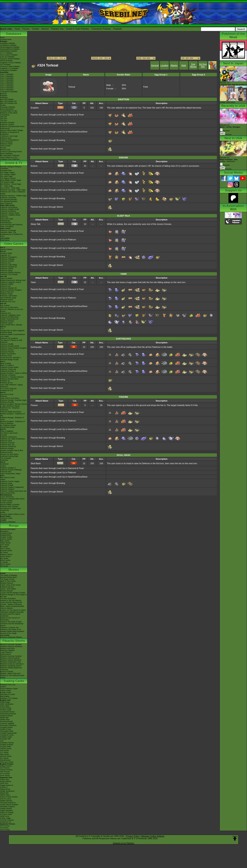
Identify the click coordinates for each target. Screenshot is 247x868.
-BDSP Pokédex (6, 61)
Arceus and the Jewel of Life (11, 602)
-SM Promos (5, 772)
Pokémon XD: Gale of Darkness (13, 439)
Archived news (6, 39)
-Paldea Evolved (7, 745)
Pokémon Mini (6, 472)
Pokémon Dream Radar (9, 367)
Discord (45, 29)
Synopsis (225, 165)
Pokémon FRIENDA (8, 522)
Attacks (174, 65)
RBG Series (5, 541)
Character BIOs (6, 533)
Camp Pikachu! (6, 652)
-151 (2, 741)
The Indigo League (7, 172)
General (155, 65)
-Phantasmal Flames (8, 714)
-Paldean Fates (6, 737)
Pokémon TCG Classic (9, 698)
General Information (8, 529)
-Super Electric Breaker (9, 805)
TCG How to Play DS (8, 389)
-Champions (5, 115)
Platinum (4, 396)
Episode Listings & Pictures (11, 167)
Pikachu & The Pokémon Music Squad (12, 676)
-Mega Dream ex (7, 785)
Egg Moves (193, 65)
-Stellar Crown (6, 729)
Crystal (3, 466)
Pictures (226, 135)
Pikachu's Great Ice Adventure (12, 664)
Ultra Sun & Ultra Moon (9, 307)
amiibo (3, 512)
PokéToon (4, 217)
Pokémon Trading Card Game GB (13, 491)
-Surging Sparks (6, 727)
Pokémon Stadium (7, 489)
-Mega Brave (5, 789)
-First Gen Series (7, 762)
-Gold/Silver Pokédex (8, 45)
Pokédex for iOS (7, 391)
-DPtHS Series (6, 756)
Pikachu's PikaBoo (7, 650)
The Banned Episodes (9, 201)
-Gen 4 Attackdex (7, 80)
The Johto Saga (6, 176)
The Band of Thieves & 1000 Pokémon (11, 341)
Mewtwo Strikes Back (8, 577)
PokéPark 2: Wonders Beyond (12, 377)
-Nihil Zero (4, 783)
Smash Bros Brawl (7, 427)
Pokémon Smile (6, 294)
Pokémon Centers (7, 124)
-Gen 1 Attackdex (7, 74)
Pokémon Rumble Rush (9, 317)
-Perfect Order (6, 710)
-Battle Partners (6, 801)
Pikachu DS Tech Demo (9, 454)
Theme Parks (5, 146)
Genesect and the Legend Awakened (10, 615)
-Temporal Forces (7, 735)
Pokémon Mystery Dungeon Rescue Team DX (11, 291)
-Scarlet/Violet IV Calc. (9, 111)
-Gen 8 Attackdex (7, 88)
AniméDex (4, 169)
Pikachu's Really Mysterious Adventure (11, 669)
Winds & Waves (6, 249)
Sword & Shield (6, 278)
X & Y (2, 329)
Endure (34, 166)
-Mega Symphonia (7, 791)
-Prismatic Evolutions (8, 725)
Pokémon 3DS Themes (9, 506)
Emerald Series (6, 551)
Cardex (3, 105)
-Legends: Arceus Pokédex (11, 63)
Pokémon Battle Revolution (11, 412)
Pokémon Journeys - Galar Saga (13, 190)
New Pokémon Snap (8, 298)
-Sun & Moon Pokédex (9, 55)
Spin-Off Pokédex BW (9, 103)
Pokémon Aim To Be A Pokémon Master (13, 193)
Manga (14, 526)
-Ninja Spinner (6, 781)
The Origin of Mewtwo (9, 575)
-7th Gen (4, 121)
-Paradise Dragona (8, 807)
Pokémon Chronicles (8, 198)
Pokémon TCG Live (8, 302)
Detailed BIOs (6, 535)
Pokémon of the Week (9, 113)
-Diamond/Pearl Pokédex (10, 49)
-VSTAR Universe (7, 820)
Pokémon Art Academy (9, 338)
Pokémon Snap (6, 483)
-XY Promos (5, 774)
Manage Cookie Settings (153, 836)
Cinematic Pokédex (8, 107)
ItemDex (3, 94)
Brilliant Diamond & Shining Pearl (13, 280)
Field (145, 87)
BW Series (4, 558)
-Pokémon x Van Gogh (9, 136)
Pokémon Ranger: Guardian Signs (13, 400)
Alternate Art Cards (8, 694)
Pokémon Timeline (7, 123)
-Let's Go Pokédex (7, 57)
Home (17, 29)
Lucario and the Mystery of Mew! (13, 593)
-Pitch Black (5, 706)
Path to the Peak (7, 219)
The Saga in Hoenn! (8, 178)
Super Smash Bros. (8, 493)
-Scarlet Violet (6, 747)
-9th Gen (4, 117)
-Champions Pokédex (8, 70)
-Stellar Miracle (6, 808)
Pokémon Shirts (6, 144)
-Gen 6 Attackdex (7, 84)
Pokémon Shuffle (7, 344)
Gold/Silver (4, 464)
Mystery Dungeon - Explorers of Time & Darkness (12, 422)
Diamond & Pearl (7, 394)
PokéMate (4, 460)
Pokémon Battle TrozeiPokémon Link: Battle (13, 335)
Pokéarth (118, 29)
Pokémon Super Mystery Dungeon (14, 348)
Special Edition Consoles (10, 505)
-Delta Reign (5, 702)
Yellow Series (5, 543)
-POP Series (5, 776)
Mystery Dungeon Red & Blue (12, 450)
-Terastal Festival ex (8, 803)
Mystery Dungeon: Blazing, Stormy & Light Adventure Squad (14, 405)
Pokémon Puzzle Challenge (11, 470)
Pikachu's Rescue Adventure (11, 646)
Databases (14, 34)
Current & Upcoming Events (11, 152)
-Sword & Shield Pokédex (10, 59)
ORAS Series (5, 564)
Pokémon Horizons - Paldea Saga (13, 196)
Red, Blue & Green (8, 477)
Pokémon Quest (6, 323)
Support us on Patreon (123, 843)
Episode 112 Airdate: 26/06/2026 (229, 159)
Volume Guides (6, 539)
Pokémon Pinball (7, 485)
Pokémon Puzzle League (10, 481)
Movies (14, 570)
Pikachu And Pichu (7, 648)
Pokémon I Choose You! (10, 628)
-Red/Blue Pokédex (8, 43)
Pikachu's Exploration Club (11, 662)
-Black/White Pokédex (9, 51)
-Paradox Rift (5, 739)
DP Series (4, 553)
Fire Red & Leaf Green (9, 433)
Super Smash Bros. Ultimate (11, 325)
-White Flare (5, 720)
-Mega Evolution (6, 716)
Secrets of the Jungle (8, 633)
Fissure (34, 405)
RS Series (4, 547)
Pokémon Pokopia (7, 259)
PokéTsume (5, 240)
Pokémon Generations (9, 207)
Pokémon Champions (8, 257)
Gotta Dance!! (6, 654)
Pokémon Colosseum (8, 437)
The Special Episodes (9, 200)
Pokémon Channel (7, 443)
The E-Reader (6, 458)
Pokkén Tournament (8, 354)
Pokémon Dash (6, 441)
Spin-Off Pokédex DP (8, 101)
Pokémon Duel (6, 356)
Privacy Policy (133, 836)
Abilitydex (4, 97)
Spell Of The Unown (8, 581)
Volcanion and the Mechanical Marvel (12, 625)
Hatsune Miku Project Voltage (12, 130)
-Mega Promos (6, 766)
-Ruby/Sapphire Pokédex (10, 47)
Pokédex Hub (57, 29)
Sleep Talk (36, 224)
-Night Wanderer (7, 810)
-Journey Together (7, 723)
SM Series (4, 566)
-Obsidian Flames (7, 743)
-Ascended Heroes (7, 712)
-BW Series (5, 754)
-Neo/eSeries (5, 760)
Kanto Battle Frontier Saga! (11, 180)
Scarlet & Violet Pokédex (77, 29)
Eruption (35, 108)
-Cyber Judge (5, 818)
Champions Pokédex (101, 29)
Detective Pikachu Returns (10, 273)
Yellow (3, 479)
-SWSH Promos (6, 770)
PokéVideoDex (6, 223)
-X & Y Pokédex (6, 53)
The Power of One (7, 579)
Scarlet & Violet (6, 253)
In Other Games (6, 501)
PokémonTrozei (6, 452)
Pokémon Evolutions (8, 211)
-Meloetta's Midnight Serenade (12, 612)
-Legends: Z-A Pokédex (9, 68)
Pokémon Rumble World (10, 346)
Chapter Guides (6, 537)
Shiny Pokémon (6, 203)
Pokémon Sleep (6, 271)
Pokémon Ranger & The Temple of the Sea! (14, 596)
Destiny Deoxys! (6, 591)
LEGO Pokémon (7, 142)
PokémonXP (5, 128)
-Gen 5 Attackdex (7, 82)
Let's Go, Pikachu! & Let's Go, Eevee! (12, 310)
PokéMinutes (5, 221)
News (2, 38)
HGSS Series (5, 556)
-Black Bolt (4, 718)
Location (164, 65)
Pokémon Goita (6, 518)
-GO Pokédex (5, 65)
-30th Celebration (7, 704)
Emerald (3, 435)
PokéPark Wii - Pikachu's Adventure (10, 409)
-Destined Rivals (7, 721)
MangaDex (4, 531)
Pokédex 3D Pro (7, 383)
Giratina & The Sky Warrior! (11, 600)
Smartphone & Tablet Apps (10, 508)
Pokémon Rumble (7, 402)
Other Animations (7, 227)
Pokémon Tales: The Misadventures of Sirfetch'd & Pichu (11, 234)
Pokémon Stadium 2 (8, 468)
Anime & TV (14, 163)
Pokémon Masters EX (9, 267)
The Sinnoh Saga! (7, 182)
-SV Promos (5, 768)
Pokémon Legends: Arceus (11, 282)
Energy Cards (5, 692)
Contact (36, 29)
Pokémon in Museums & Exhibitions (10, 133)
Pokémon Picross (7, 350)
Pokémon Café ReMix (9, 265)
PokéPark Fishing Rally (9, 456)
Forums (26, 29)
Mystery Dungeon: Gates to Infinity (14, 373)
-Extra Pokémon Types (9, 689)
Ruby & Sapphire (7, 431)
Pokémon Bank (6, 333)
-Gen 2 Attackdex (7, 76)
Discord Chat (5, 150)
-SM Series (5, 750)
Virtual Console (6, 503)
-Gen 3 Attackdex (7, 78)
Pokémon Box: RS (7, 445)
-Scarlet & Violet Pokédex (10, 67)
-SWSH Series (6, 749)
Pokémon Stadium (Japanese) (12, 487)
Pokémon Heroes (7, 587)
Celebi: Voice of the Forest (10, 585)
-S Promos (4, 828)
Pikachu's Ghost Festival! (10, 658)
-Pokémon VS (6, 822)
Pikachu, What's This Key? (11, 674)
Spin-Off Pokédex (7, 99)
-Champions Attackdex (9, 92)
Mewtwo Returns (7, 583)
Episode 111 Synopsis (230, 128)
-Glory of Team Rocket (9, 797)
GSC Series (5, 545)
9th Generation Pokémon (10, 155)
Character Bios (6, 171)
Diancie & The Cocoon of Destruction (10, 619)
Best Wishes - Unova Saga (11, 184)
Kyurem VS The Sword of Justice (13, 610)
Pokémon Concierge (8, 230)
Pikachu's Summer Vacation (11, 645)
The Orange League (8, 174)
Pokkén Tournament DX (9, 319)
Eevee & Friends (7, 672)
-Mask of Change (7, 812)
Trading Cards (14, 681)
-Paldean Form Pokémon (10, 159)
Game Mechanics (7, 109)
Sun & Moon (5, 305)
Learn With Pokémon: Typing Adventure (11, 386)
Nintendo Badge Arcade (9, 360)
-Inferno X (4, 787)
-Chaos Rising (6, 708)
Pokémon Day (6, 138)
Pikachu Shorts (14, 641)
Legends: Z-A (5, 255)
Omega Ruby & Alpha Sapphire (12, 331)
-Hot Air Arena (6, 799)
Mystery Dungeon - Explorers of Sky (12, 415)
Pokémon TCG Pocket (9, 275)
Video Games (14, 244)
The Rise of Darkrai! (8, 599)
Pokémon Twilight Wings (10, 209)
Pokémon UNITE (7, 269)
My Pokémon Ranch (8, 425)
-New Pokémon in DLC (9, 157)
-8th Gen (4, 119)
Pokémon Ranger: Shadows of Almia (12, 419)
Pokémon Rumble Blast (9, 379)
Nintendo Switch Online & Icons (12, 514)
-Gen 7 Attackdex (7, 86)
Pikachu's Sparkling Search (11, 666)
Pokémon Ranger (7, 448)
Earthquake (36, 347)
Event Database (6, 153)
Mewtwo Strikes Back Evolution (12, 631)
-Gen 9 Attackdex (7, 90)
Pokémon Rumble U (8, 371)
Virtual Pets (5, 510)
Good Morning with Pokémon (11, 225)
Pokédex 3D (5, 381)
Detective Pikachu (7, 321)
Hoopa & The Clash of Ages (11, 622)
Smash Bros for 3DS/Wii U (10, 358)
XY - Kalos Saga (7, 186)
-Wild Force (5, 816)
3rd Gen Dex (203, 65)
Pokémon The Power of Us (11, 629)
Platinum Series (6, 554)
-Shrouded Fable (7, 731)
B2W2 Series (5, 560)
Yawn (33, 282)
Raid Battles (5, 696)
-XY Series (4, 752)
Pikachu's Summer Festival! (11, 656)
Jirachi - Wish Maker (8, 589)
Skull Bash (36, 463)
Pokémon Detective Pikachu (11, 637)
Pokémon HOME (7, 284)
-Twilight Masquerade (8, 733)
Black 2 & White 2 (7, 365)
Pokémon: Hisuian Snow (10, 213)
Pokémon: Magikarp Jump (10, 315)
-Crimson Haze (6, 814)
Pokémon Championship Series (12, 126)
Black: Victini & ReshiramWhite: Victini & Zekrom (12, 607)
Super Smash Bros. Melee (10, 474)
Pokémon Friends (7, 261)
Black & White (6, 363)
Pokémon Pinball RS (8, 447)
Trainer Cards (5, 691)
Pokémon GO (5, 263)
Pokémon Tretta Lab (8, 369)
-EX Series (4, 758)
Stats (184, 65)
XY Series (4, 562)
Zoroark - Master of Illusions (11, 604)
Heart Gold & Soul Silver (10, 398)
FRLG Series (5, 549)
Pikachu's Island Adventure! (11, 660)
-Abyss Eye (5, 779)
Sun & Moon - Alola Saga (10, 188)
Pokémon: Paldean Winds (10, 215)
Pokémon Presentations (9, 140)
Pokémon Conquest (8, 375)
